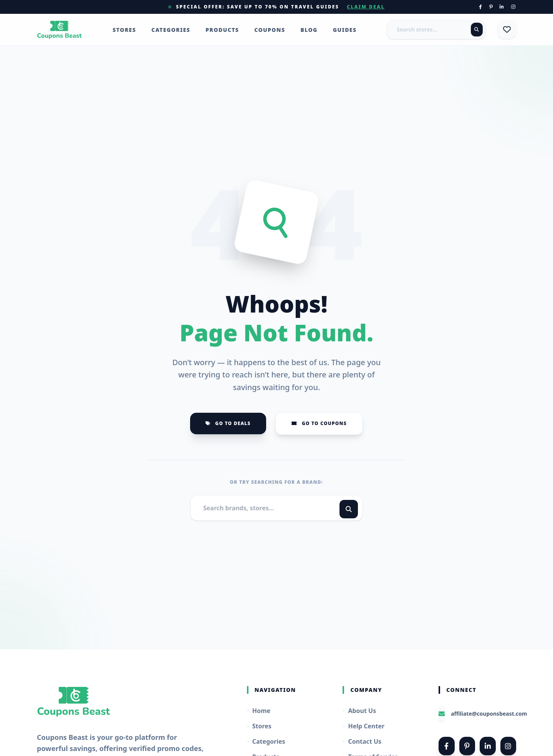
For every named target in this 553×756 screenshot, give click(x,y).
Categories (171, 30)
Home (259, 711)
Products (222, 30)
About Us (359, 711)
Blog (309, 30)
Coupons (270, 30)
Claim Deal (366, 7)
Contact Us (362, 741)
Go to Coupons (319, 423)
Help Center (363, 726)
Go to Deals (228, 423)
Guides (345, 30)
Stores (124, 30)
